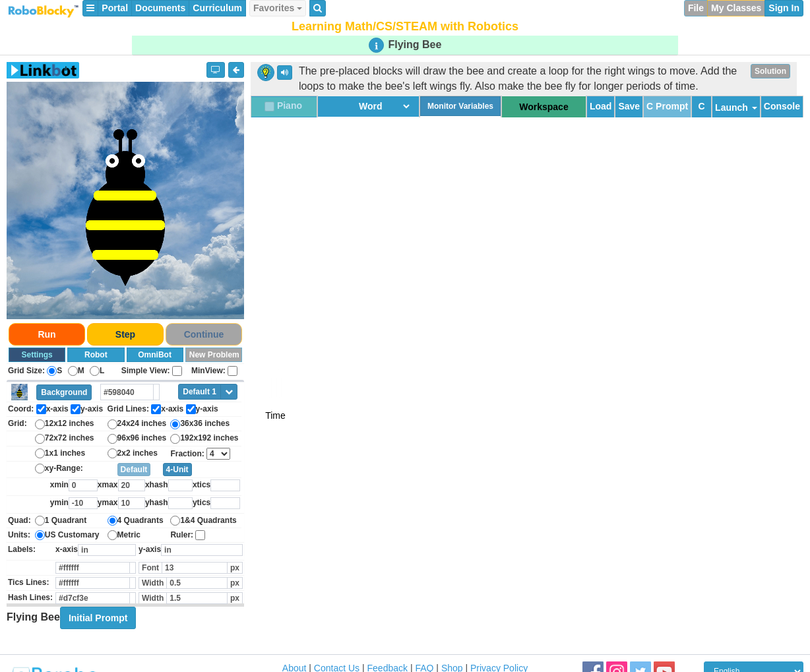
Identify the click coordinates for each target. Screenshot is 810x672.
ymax (108, 503)
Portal (115, 8)
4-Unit (177, 470)
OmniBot (155, 355)
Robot (96, 355)
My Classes (736, 8)
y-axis (150, 549)
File (696, 8)
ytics (202, 503)
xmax (108, 485)
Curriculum (217, 8)
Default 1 (200, 392)
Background (64, 392)
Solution (770, 71)
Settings (37, 355)
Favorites (278, 8)
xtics (202, 485)
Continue (204, 334)
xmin (59, 485)
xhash (157, 485)
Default (134, 470)
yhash (157, 503)
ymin (59, 503)
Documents (160, 8)
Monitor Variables (460, 106)
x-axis (67, 549)
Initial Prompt (98, 618)
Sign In (784, 8)
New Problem (214, 355)
